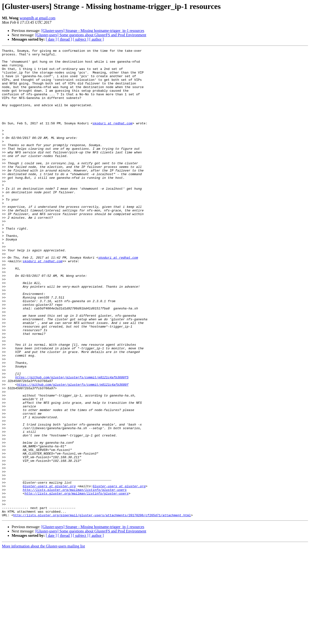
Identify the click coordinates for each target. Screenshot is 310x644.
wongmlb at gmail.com (38, 18)
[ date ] (51, 39)
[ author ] (97, 39)
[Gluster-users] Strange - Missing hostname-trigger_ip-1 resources (93, 31)
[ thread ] (65, 39)
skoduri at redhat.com (112, 138)
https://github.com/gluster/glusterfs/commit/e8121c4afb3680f (73, 452)
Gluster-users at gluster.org (49, 574)
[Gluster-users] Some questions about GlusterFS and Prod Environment (91, 35)
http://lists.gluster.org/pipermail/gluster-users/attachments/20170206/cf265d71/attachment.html (102, 609)
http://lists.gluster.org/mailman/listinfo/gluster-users (75, 578)
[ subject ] (81, 39)
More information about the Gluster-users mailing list (43, 640)
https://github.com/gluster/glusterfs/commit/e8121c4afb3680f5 (72, 443)
